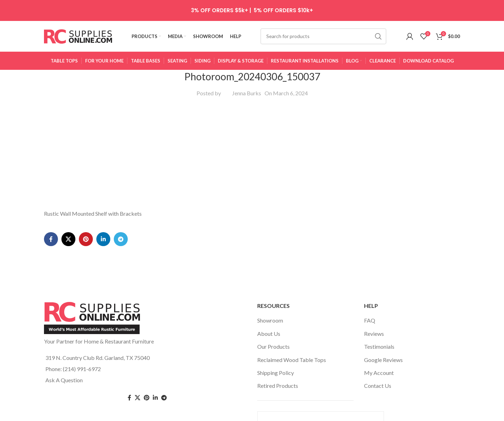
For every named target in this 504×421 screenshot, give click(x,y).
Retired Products (278, 379)
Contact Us (378, 379)
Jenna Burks (247, 94)
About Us (269, 327)
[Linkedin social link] (103, 155)
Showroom (270, 313)
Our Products (273, 339)
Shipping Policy (276, 366)
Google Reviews (383, 353)
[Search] (323, 37)
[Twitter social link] (138, 390)
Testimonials (379, 339)
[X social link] (68, 155)
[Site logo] (78, 36)
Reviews (374, 327)
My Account (379, 366)
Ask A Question (64, 373)
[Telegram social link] (121, 155)
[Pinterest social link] (86, 155)
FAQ (370, 313)
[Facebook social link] (51, 155)
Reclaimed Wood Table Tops (292, 353)
